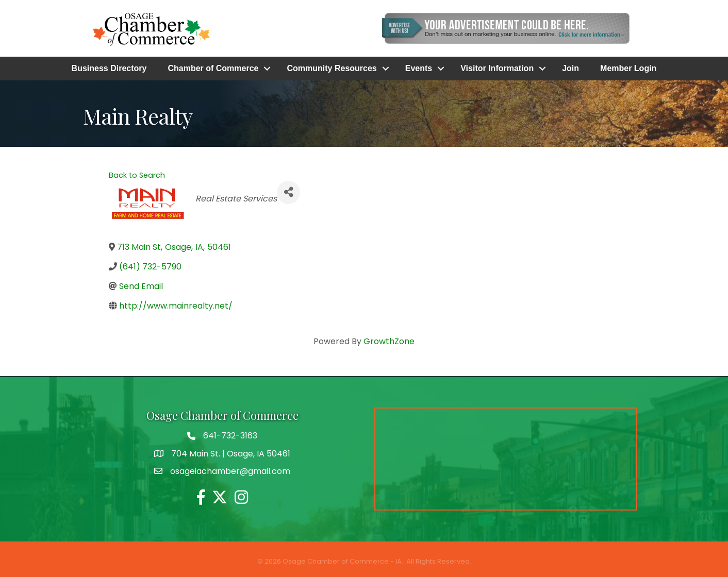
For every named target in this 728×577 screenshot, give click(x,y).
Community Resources (332, 68)
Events (419, 68)
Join (570, 68)
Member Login (628, 68)
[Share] (288, 192)
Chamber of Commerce (213, 68)
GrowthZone (389, 341)
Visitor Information (497, 68)
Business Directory (109, 68)
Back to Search (137, 175)
